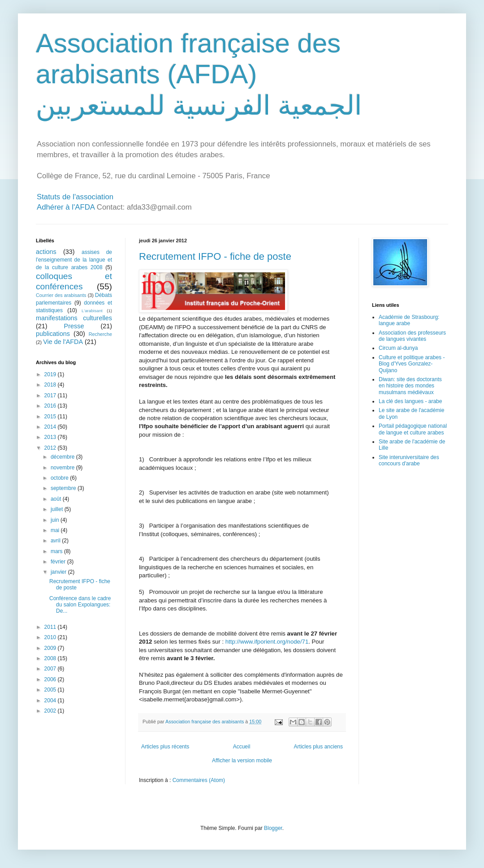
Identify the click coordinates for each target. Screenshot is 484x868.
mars (57, 551)
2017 (51, 395)
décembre (63, 457)
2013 (51, 437)
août (57, 499)
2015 (51, 417)
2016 (51, 406)
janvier (59, 572)
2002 (51, 711)
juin (56, 520)
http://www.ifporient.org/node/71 (267, 642)
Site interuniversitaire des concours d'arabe (409, 460)
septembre (64, 488)
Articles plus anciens (318, 747)
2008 (51, 658)
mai (56, 530)
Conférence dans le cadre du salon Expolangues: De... (80, 605)
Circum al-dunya (398, 348)
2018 (51, 385)
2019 (51, 374)
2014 (51, 427)
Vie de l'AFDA (63, 342)
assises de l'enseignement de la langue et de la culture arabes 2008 (74, 260)
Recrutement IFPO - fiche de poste (215, 256)
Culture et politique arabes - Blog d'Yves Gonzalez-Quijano (412, 364)
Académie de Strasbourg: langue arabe (409, 320)
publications (53, 334)
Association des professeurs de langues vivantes (412, 336)
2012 (51, 448)
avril (56, 541)
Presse (74, 326)
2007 (51, 669)
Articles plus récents (165, 747)
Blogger (273, 828)
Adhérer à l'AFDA (66, 207)
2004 (51, 700)
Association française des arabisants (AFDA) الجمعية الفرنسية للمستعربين (199, 74)
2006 (51, 679)
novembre (63, 468)
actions (46, 252)
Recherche (100, 334)
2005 (51, 690)
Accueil (242, 747)
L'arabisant (92, 311)
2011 (51, 627)
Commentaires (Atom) (199, 780)
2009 (51, 648)
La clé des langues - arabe (410, 401)
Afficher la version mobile (242, 761)
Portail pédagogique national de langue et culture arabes (413, 429)
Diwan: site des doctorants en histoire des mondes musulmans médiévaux (410, 386)
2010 (51, 637)
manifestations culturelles (74, 318)
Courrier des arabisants (61, 295)
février (59, 562)
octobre (60, 478)
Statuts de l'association (75, 197)
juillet (58, 509)
